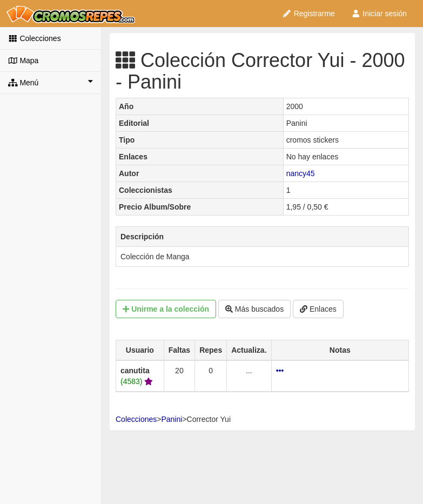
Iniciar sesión (379, 14)
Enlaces (318, 309)
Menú (51, 82)
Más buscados (254, 309)
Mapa (23, 61)
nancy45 (301, 173)
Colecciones (35, 38)
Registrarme (308, 14)
